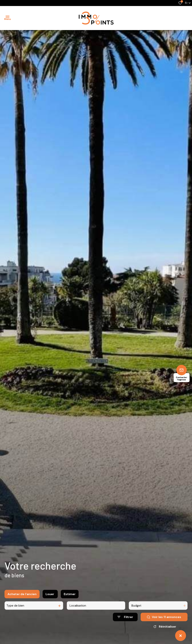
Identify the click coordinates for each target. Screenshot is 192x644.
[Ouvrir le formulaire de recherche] (125, 622)
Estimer (70, 598)
